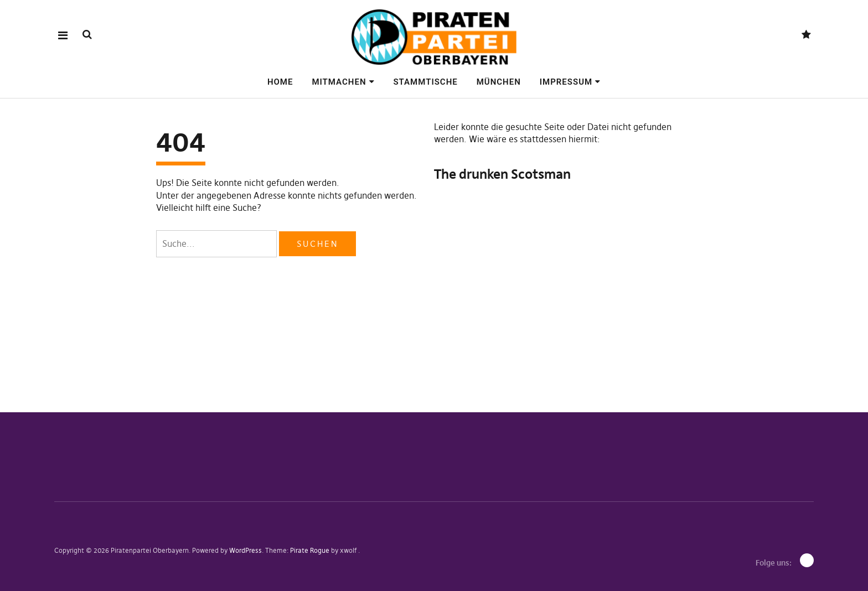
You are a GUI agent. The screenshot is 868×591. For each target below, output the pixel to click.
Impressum (566, 82)
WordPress (246, 550)
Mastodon (806, 35)
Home (280, 82)
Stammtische (425, 82)
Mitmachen (339, 82)
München (499, 82)
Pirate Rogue (310, 550)
